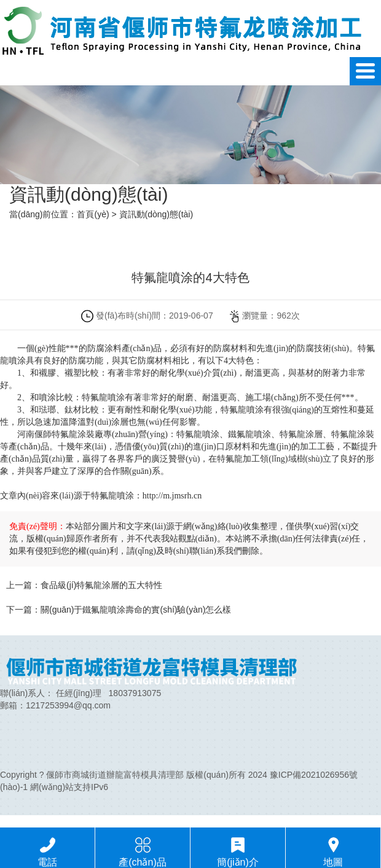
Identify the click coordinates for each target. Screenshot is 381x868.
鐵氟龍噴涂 (249, 434)
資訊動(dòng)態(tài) (156, 214)
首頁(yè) (93, 214)
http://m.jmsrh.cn (172, 496)
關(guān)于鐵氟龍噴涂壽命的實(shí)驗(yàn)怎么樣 (136, 610)
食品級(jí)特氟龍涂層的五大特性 (101, 585)
